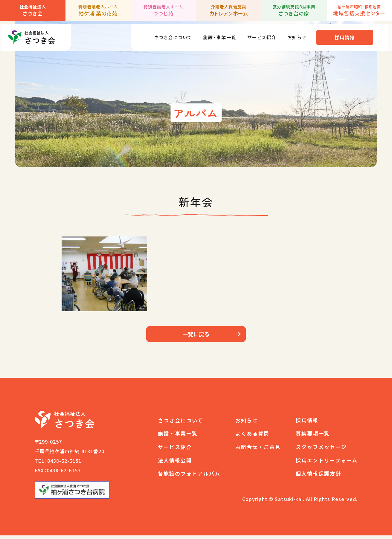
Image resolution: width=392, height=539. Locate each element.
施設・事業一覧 (216, 34)
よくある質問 (252, 437)
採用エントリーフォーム (327, 464)
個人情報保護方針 (318, 477)
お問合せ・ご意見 (258, 450)
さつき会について (165, 34)
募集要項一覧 (313, 437)
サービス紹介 (262, 34)
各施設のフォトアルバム (189, 477)
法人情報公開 (175, 464)
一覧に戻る (196, 336)
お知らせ (300, 34)
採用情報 (349, 34)
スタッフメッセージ (321, 450)
